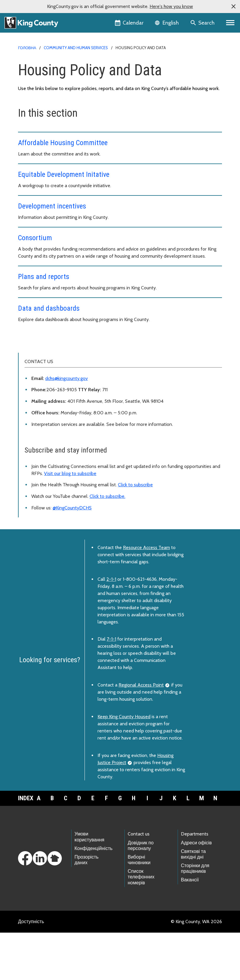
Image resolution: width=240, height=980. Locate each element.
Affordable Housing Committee (63, 143)
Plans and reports (44, 277)
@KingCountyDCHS (72, 555)
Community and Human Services (76, 48)
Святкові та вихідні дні (193, 902)
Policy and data (39, 364)
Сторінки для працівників (195, 916)
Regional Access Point (141, 732)
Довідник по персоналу (141, 893)
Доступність (31, 969)
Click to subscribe (135, 532)
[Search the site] (203, 23)
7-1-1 (111, 686)
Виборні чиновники (139, 907)
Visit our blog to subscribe (70, 521)
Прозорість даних (86, 907)
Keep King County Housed (124, 764)
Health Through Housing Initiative (55, 383)
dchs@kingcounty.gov (67, 426)
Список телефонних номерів (141, 924)
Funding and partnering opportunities (61, 374)
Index (25, 846)
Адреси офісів (196, 890)
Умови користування (89, 884)
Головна (27, 48)
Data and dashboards (49, 308)
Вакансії (190, 927)
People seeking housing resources (58, 355)
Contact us (139, 881)
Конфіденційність (94, 896)
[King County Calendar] (130, 23)
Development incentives (52, 206)
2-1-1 (111, 627)
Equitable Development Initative (64, 174)
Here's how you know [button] (171, 6)
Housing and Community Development (61, 345)
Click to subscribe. (107, 544)
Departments (195, 881)
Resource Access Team (146, 595)
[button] (233, 7)
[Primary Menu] (230, 23)
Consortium (35, 238)
